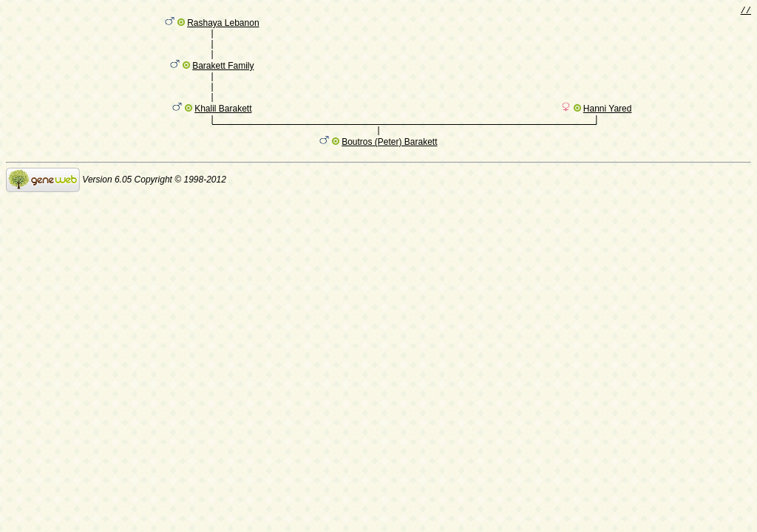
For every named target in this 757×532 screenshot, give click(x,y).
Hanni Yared (608, 126)
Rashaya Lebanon (223, 26)
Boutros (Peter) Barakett (389, 162)
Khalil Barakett (223, 126)
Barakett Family (223, 76)
